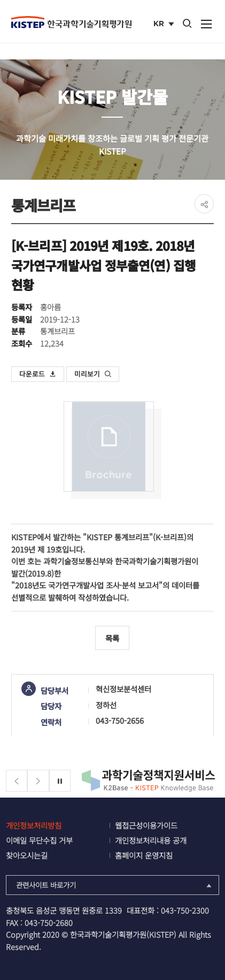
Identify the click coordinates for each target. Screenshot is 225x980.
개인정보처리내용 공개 (151, 840)
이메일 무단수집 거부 (39, 840)
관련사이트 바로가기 (115, 885)
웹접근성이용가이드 (146, 825)
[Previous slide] (17, 781)
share (204, 204)
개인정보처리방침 (34, 825)
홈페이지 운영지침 (144, 855)
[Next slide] (38, 781)
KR (165, 25)
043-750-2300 (185, 910)
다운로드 (38, 374)
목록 (112, 638)
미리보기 (93, 374)
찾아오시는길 (27, 855)
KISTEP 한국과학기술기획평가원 (71, 22)
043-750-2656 (120, 720)
